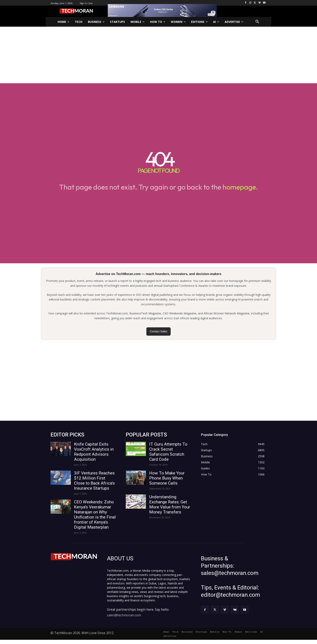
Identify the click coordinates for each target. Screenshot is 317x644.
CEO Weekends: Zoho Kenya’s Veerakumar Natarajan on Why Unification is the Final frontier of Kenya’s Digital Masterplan (95, 515)
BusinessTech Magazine (145, 313)
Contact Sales (158, 331)
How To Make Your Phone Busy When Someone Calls (167, 478)
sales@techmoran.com (124, 615)
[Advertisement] (158, 55)
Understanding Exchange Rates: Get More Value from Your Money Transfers (170, 504)
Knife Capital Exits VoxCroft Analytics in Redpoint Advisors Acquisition (94, 452)
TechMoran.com (117, 313)
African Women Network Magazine (227, 313)
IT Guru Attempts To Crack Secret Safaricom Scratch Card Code (168, 452)
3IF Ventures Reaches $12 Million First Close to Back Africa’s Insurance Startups (94, 481)
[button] (257, 22)
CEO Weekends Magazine (180, 313)
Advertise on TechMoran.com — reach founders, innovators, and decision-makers (158, 274)
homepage (239, 187)
